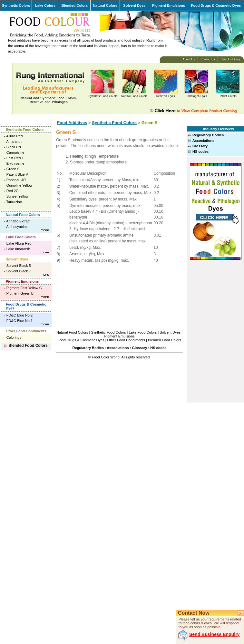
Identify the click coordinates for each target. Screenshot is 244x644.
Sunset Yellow (18, 196)
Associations (203, 141)
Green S (13, 169)
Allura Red (14, 136)
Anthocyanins (17, 227)
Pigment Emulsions (169, 5)
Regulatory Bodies (208, 135)
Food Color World (106, 357)
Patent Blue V (17, 174)
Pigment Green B (20, 293)
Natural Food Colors (134, 96)
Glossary (200, 146)
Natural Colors (105, 5)
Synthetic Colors (16, 5)
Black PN (14, 147)
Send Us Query (231, 59)
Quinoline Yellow (20, 185)
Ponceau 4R (16, 180)
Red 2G (13, 191)
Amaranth (14, 141)
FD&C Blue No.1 (20, 321)
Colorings (14, 337)
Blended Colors (75, 5)
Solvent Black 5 (19, 266)
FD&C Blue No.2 (20, 315)
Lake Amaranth (18, 249)
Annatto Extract (18, 221)
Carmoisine (15, 152)
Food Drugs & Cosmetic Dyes (216, 5)
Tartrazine (14, 202)
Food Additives (72, 123)
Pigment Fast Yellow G (24, 288)
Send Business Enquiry (214, 634)
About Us (189, 59)
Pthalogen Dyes (197, 96)
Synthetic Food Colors (103, 96)
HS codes (200, 151)
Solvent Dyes (134, 5)
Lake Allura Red (19, 243)
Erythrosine (15, 163)
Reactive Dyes (165, 96)
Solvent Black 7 (19, 271)
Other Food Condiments (26, 331)
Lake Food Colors (21, 237)
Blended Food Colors (28, 346)
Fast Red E (15, 158)
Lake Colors (45, 5)
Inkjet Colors (228, 96)
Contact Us (208, 59)
